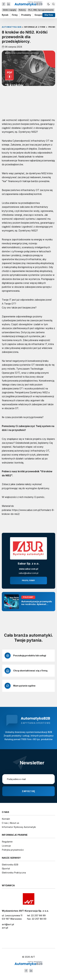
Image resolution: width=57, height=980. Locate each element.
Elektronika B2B (10, 865)
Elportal (6, 869)
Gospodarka (41, 15)
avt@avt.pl (8, 924)
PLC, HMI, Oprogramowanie (41, 10)
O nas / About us (10, 823)
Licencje (6, 846)
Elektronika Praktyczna (14, 873)
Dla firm (49, 15)
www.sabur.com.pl (29, 569)
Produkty (26, 15)
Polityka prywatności (13, 850)
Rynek (5, 15)
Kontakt (6, 819)
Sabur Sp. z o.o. (28, 564)
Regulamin (7, 842)
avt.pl (5, 928)
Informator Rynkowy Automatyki (19, 827)
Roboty (22, 10)
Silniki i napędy (9, 10)
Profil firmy (28, 581)
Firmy (15, 15)
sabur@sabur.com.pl (28, 573)
